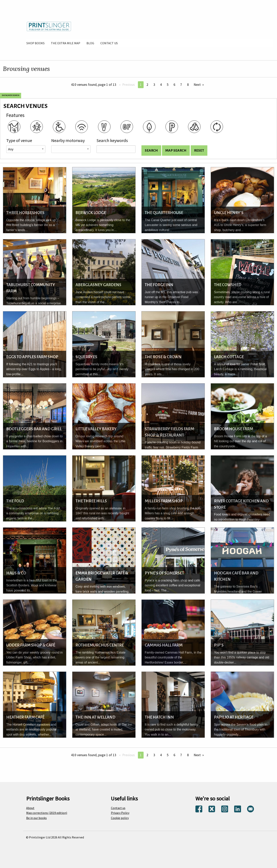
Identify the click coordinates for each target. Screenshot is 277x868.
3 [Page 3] (154, 85)
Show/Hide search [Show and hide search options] (11, 95)
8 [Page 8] (188, 85)
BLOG (90, 43)
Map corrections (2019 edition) (47, 813)
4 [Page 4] (161, 85)
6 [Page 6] (174, 85)
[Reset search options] (199, 151)
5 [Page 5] (168, 85)
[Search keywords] (116, 149)
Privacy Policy (120, 813)
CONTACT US (109, 43)
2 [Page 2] (147, 85)
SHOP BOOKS (36, 43)
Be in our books (36, 818)
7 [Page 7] (181, 85)
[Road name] (71, 149)
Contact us (118, 808)
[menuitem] (36, 43)
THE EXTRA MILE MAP (66, 43)
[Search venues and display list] (151, 151)
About (30, 808)
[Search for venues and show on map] (176, 151)
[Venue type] (26, 149)
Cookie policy (120, 818)
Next (197, 85)
